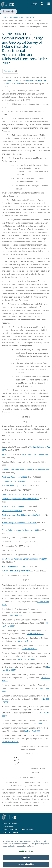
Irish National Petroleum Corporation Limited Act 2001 (25, 559)
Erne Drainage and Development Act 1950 (19, 523)
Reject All (26, 859)
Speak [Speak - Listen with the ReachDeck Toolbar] (8, 11)
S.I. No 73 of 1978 (25, 641)
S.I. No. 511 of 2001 (10, 742)
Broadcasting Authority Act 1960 (35, 454)
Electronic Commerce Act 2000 (15, 477)
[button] (42, 4)
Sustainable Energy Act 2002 (14, 566)
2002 (32, 17)
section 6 (13, 80)
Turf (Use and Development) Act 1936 (17, 571)
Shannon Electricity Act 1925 (14, 485)
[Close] (49, 839)
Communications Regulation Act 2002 (17, 481)
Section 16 (6, 454)
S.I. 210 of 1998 (36, 723)
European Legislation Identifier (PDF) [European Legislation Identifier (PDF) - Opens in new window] (18, 829)
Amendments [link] (9, 71)
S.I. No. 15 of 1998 (15, 615)
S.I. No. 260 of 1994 (26, 659)
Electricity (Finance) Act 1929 (14, 494)
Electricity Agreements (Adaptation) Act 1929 (20, 499)
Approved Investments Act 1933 (15, 506)
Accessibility (8, 826)
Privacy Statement (10, 823)
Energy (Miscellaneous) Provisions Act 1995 (20, 530)
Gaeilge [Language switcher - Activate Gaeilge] (34, 1)
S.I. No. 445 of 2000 (35, 634)
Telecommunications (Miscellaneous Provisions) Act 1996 (26, 469)
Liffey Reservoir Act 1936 (12, 511)
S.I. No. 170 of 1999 (32, 731)
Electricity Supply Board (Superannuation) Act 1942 (23, 515)
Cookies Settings (26, 853)
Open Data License (10, 832)
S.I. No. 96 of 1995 (29, 649)
